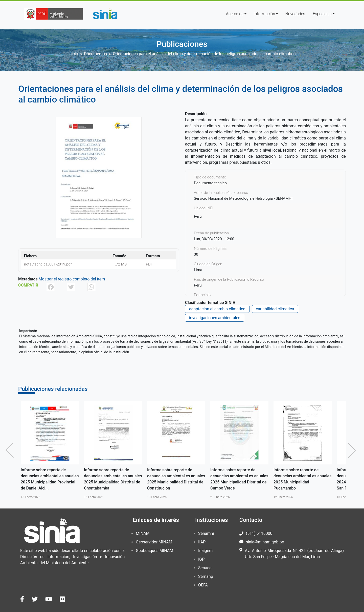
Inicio (73, 54)
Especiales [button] (322, 14)
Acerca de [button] (235, 14)
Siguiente (353, 450)
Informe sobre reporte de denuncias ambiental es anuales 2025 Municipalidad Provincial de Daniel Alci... (50, 479)
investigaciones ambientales (215, 318)
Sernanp (206, 576)
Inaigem (205, 551)
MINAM (143, 533)
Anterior (11, 450)
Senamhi (206, 533)
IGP (201, 559)
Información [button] (264, 14)
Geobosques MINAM (154, 551)
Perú (198, 216)
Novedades (295, 14)
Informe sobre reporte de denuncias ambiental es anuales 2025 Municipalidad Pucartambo (302, 479)
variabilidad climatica (275, 309)
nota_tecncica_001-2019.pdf (48, 264)
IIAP (202, 542)
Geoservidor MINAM (154, 542)
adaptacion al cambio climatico (217, 309)
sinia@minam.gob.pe (265, 542)
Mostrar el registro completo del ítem (72, 279)
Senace (205, 568)
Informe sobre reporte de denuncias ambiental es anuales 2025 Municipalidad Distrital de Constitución (176, 479)
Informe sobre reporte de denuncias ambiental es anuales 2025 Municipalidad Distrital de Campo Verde (239, 479)
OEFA (203, 585)
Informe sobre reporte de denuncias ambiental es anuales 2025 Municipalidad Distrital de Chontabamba (113, 479)
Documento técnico (210, 183)
